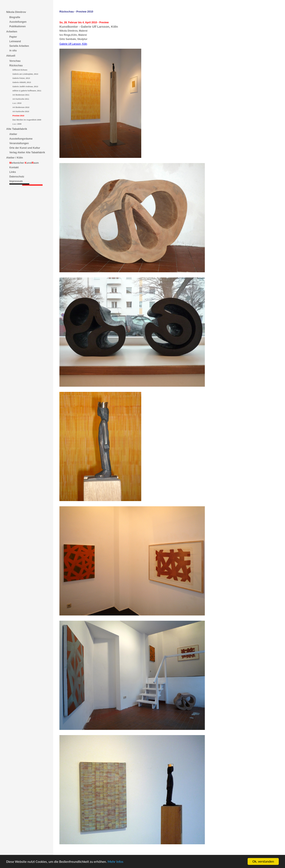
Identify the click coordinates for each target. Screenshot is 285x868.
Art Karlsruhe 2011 (21, 99)
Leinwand (15, 41)
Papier (13, 37)
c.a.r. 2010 (17, 103)
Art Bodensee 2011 (21, 95)
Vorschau (15, 61)
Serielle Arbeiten (19, 46)
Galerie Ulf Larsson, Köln (73, 44)
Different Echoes (20, 70)
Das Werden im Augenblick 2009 (27, 120)
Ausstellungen (18, 22)
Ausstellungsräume (21, 139)
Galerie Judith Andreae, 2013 (25, 87)
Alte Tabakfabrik (17, 129)
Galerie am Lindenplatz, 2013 (25, 74)
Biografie (15, 17)
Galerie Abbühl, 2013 (22, 82)
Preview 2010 (18, 116)
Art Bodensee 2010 (21, 107)
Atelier (13, 134)
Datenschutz (17, 177)
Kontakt (14, 167)
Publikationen (18, 26)
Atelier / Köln (15, 158)
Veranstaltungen (19, 143)
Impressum (16, 181)
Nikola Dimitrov (16, 12)
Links (13, 172)
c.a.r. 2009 (17, 124)
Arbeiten (12, 32)
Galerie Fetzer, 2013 (21, 78)
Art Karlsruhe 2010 (21, 111)
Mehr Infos (115, 862)
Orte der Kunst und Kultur (25, 148)
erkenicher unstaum (24, 163)
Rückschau (16, 66)
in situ (13, 51)
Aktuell (11, 56)
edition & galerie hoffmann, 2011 (27, 91)
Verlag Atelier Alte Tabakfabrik (27, 152)
